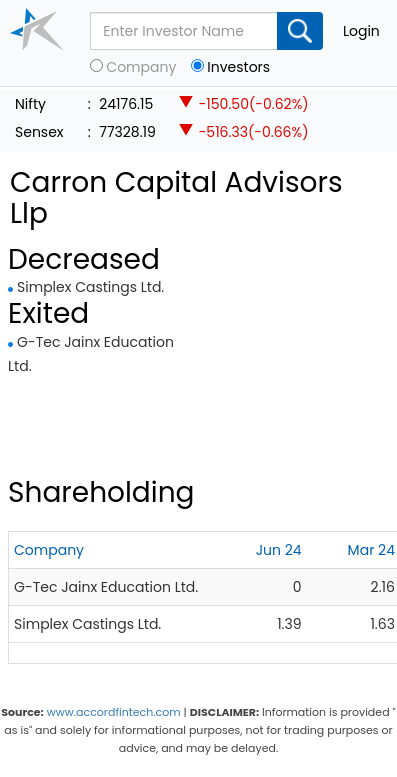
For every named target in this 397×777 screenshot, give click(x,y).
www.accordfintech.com (114, 712)
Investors (238, 67)
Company (141, 67)
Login (361, 31)
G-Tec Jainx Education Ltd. (106, 587)
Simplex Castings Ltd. (90, 287)
